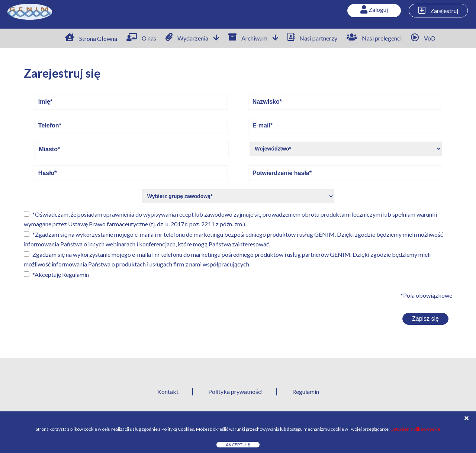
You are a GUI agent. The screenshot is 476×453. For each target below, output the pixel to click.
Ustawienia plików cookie (415, 429)
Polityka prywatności (235, 391)
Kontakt (168, 391)
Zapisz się (425, 319)
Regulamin (75, 274)
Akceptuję (238, 445)
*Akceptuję (61, 274)
